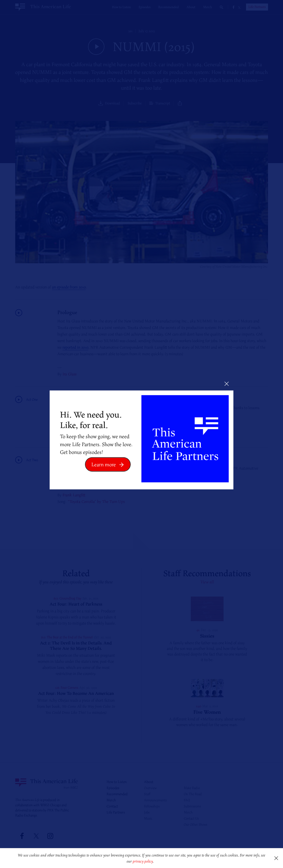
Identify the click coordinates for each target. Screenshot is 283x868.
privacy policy (143, 861)
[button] (155, 862)
